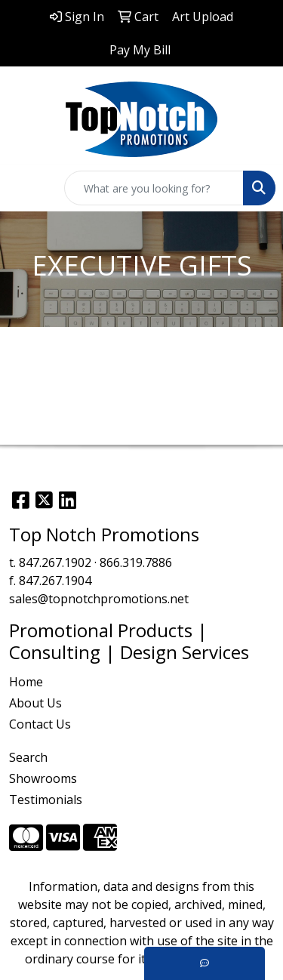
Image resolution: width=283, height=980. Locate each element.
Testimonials (46, 800)
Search (28, 757)
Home (26, 682)
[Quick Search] (154, 188)
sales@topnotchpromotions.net (99, 599)
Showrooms (43, 778)
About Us (35, 703)
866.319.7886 (136, 562)
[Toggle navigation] (23, 188)
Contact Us (40, 724)
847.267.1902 (55, 562)
